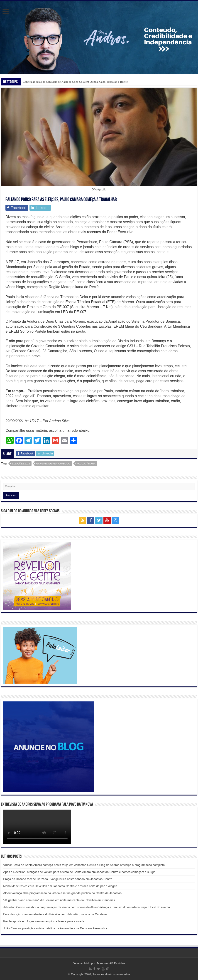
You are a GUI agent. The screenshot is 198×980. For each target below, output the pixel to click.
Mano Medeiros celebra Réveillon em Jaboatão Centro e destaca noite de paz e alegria (60, 886)
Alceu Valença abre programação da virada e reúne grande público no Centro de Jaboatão (62, 893)
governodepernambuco (53, 464)
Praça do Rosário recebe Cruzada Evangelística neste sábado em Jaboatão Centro (58, 879)
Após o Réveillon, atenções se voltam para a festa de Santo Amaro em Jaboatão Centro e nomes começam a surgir (79, 872)
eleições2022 (21, 464)
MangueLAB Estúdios (111, 963)
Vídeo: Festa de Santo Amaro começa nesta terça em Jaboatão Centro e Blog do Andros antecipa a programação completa (84, 865)
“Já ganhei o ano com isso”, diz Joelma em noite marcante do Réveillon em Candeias (59, 900)
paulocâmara (86, 464)
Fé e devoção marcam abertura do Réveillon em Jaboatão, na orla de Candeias (55, 914)
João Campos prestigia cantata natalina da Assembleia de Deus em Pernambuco (56, 928)
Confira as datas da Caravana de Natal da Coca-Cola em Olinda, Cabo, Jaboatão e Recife (75, 82)
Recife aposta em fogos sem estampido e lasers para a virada (44, 921)
